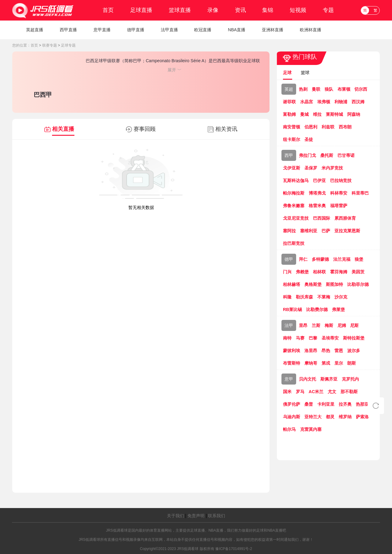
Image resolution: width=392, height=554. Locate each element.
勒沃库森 (304, 297)
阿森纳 (354, 114)
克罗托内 (350, 379)
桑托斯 (327, 155)
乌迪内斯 (292, 417)
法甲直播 (169, 30)
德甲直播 (136, 30)
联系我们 (217, 516)
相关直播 (63, 129)
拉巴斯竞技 (294, 243)
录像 (213, 10)
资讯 (240, 10)
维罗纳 (345, 417)
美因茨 (358, 272)
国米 (287, 392)
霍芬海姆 (339, 272)
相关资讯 (226, 129)
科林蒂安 (339, 193)
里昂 (303, 325)
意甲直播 (102, 30)
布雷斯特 (292, 363)
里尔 (339, 363)
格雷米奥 (317, 206)
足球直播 (141, 10)
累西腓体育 (345, 218)
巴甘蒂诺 (346, 155)
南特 (287, 338)
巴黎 (313, 338)
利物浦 (341, 102)
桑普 (309, 404)
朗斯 (352, 363)
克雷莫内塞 (311, 429)
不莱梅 (324, 297)
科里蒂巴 (360, 193)
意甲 (289, 379)
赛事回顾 (145, 129)
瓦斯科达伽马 (296, 180)
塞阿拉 (289, 231)
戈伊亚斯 (292, 168)
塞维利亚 (309, 231)
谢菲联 (289, 102)
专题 (328, 10)
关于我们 (175, 516)
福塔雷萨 (339, 206)
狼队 (329, 89)
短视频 (298, 10)
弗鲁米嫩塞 (294, 206)
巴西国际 (322, 218)
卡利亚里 (326, 404)
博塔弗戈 (317, 193)
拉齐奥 (345, 404)
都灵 (330, 417)
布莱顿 (344, 89)
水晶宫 (307, 102)
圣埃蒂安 (330, 338)
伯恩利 (311, 127)
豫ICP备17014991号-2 (234, 549)
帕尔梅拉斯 (294, 193)
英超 (289, 89)
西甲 (289, 155)
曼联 (316, 89)
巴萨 (326, 231)
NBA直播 (237, 30)
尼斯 (354, 325)
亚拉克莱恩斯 (347, 231)
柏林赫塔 (292, 284)
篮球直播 (180, 10)
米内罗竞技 (332, 168)
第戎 (326, 363)
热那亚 (362, 404)
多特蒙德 (320, 259)
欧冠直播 (203, 30)
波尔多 (354, 351)
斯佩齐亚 (329, 379)
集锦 (268, 10)
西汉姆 (358, 102)
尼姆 (342, 325)
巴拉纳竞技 (341, 180)
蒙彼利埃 (292, 351)
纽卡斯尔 (292, 139)
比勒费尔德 (317, 309)
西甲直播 (68, 30)
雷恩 (339, 351)
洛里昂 (311, 351)
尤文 (332, 392)
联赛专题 (50, 45)
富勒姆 (289, 114)
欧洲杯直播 (311, 30)
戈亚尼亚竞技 (296, 218)
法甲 (289, 325)
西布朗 (345, 127)
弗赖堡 (302, 272)
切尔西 (361, 89)
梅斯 (329, 325)
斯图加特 (334, 284)
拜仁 (303, 259)
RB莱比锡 (292, 309)
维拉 (317, 114)
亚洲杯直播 (273, 30)
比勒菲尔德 (358, 284)
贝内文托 (307, 379)
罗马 (300, 392)
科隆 (287, 297)
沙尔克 (341, 297)
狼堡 (359, 259)
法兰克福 (342, 259)
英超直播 (35, 30)
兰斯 (316, 325)
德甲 (289, 259)
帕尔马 (289, 429)
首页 (108, 10)
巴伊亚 (319, 180)
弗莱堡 (338, 309)
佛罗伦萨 (292, 404)
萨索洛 (362, 417)
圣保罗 (311, 168)
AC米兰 (316, 392)
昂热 (326, 351)
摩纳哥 (311, 363)
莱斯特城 (334, 114)
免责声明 (196, 516)
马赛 (300, 338)
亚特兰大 (313, 417)
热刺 (303, 89)
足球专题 (68, 45)
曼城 (304, 114)
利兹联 (328, 127)
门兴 (287, 272)
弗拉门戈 (307, 155)
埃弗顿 (324, 102)
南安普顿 (292, 127)
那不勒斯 (349, 392)
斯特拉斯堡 (354, 338)
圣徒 (309, 139)
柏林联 (319, 272)
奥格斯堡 (313, 284)
